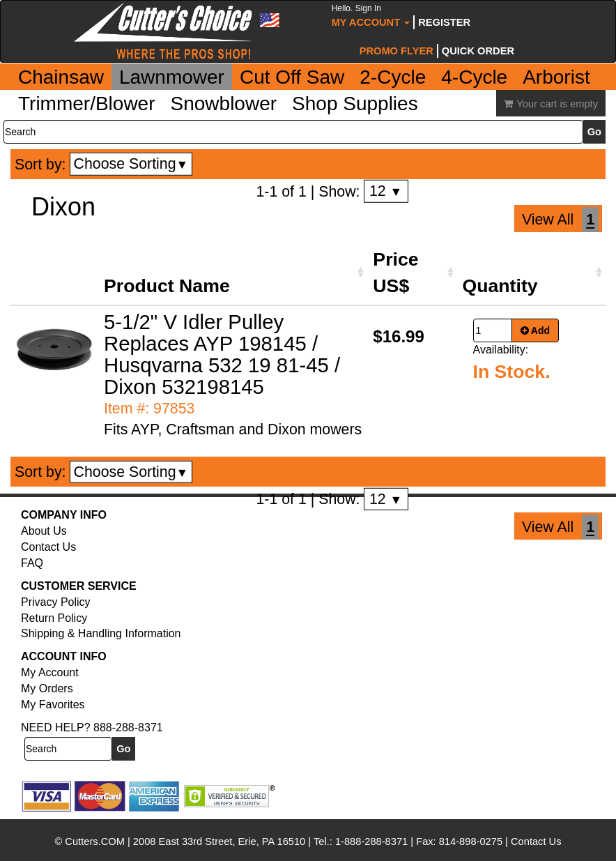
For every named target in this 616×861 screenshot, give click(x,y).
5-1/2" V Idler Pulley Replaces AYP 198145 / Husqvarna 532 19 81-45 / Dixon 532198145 (222, 354)
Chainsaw (61, 77)
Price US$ (395, 273)
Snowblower (224, 104)
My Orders (47, 688)
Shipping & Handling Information (101, 633)
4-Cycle (474, 77)
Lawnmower (172, 77)
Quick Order (478, 51)
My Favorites (53, 704)
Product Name (167, 286)
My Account (371, 16)
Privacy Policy (56, 602)
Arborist (556, 77)
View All (548, 220)
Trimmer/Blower (87, 104)
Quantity (500, 286)
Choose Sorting (131, 164)
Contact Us (48, 547)
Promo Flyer (396, 51)
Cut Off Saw (292, 77)
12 (386, 191)
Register (444, 22)
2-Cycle (393, 77)
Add (536, 330)
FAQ (32, 563)
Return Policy (54, 618)
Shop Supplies (355, 104)
